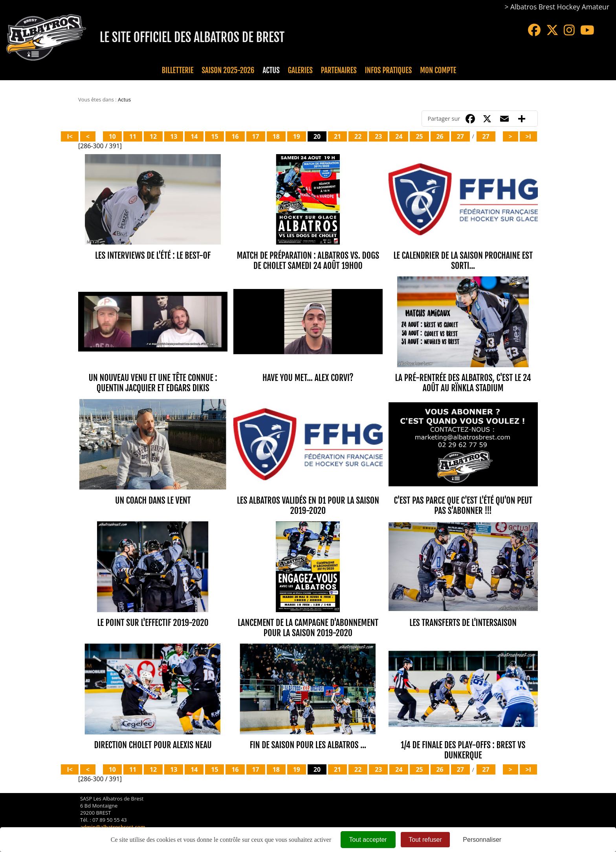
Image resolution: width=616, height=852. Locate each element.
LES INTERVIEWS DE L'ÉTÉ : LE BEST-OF (153, 255)
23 (378, 136)
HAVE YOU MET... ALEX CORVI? (308, 378)
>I (528, 136)
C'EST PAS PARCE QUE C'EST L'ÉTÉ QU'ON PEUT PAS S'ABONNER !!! (463, 505)
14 (194, 136)
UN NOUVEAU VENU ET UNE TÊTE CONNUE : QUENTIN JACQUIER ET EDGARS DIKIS (153, 383)
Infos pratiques (388, 70)
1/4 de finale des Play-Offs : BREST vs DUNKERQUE (463, 750)
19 (297, 136)
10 (112, 136)
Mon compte (438, 70)
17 (256, 136)
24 (399, 136)
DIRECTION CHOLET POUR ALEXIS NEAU (153, 745)
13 (174, 136)
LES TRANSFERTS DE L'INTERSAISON (463, 623)
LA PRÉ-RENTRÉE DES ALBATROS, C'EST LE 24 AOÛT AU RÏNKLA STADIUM (463, 383)
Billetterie (178, 70)
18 (276, 136)
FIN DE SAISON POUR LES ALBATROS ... (308, 745)
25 (419, 136)
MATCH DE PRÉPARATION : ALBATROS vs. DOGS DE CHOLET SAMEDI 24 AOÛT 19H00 (308, 260)
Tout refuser (425, 840)
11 (133, 136)
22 (358, 136)
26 (440, 136)
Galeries (300, 70)
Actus (271, 70)
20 (317, 136)
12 (153, 136)
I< (70, 136)
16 (235, 136)
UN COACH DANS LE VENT (153, 500)
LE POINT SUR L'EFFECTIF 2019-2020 (153, 623)
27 (460, 136)
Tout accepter (368, 840)
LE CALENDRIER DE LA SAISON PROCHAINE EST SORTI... (463, 260)
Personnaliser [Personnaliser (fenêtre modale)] (482, 840)
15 (214, 136)
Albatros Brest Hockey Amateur (560, 7)
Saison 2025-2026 (228, 70)
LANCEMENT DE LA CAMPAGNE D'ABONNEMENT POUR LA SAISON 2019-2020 (308, 628)
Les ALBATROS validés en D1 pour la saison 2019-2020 (308, 505)
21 (337, 136)
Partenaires (339, 70)
